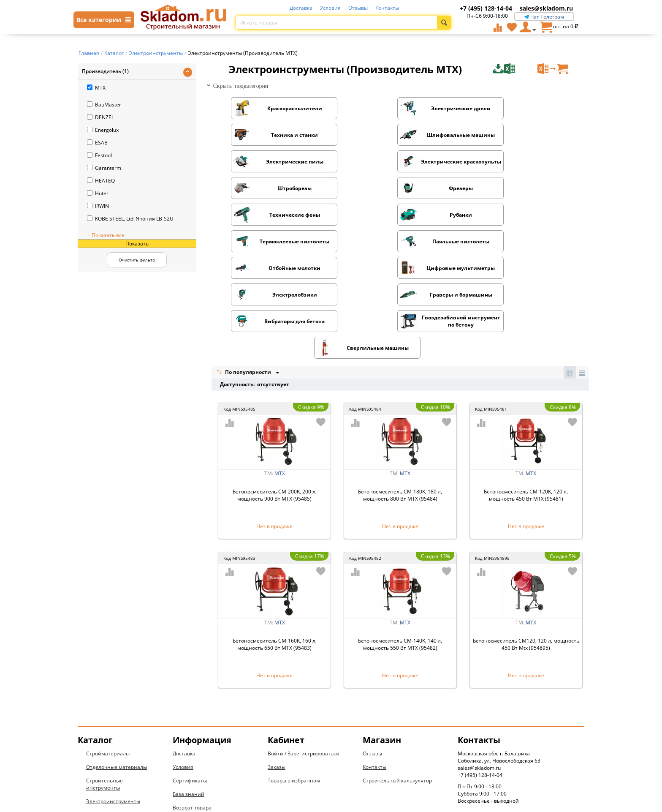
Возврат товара (192, 729)
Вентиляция (102, 763)
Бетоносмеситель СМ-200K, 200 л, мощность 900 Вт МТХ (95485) (275, 416)
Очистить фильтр (137, 260)
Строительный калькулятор (397, 702)
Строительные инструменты (104, 705)
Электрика (99, 749)
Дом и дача (100, 776)
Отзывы (358, 8)
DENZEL (100, 117)
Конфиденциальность (201, 742)
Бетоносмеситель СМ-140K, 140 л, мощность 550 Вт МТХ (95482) (400, 565)
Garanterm (104, 168)
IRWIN (98, 206)
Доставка (301, 8)
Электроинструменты (113, 722)
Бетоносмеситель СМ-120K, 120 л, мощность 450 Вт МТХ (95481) (526, 416)
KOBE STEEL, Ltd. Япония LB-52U (130, 219)
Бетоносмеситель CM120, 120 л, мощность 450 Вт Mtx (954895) (526, 565)
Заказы (277, 688)
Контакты (387, 8)
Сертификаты (190, 702)
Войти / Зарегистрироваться (303, 674)
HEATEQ (101, 181)
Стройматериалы (108, 674)
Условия (330, 8)
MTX (96, 88)
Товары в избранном (294, 702)
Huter (98, 193)
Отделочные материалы (117, 688)
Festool (99, 155)
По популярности (244, 293)
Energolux (103, 130)
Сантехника (101, 736)
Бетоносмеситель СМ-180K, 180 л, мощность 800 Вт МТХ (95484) (400, 416)
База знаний (189, 715)
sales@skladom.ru (546, 8)
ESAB (97, 143)
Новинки (97, 790)
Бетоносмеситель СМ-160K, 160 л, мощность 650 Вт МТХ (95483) (275, 565)
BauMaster (104, 105)
